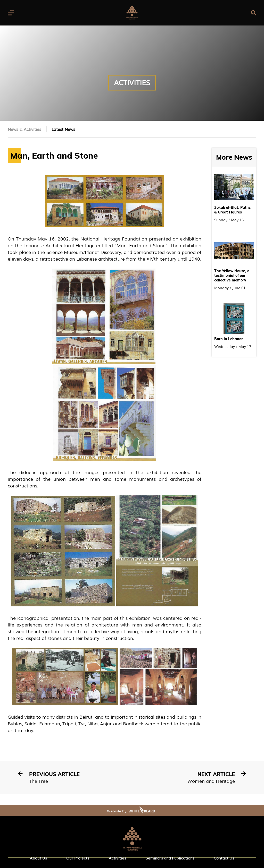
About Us (38, 858)
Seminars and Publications (170, 858)
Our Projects (78, 858)
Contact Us (224, 858)
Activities (117, 858)
